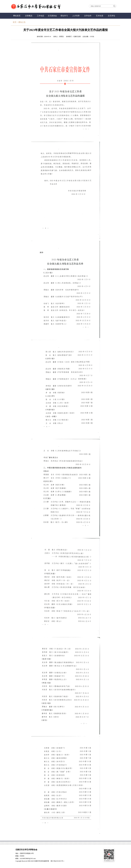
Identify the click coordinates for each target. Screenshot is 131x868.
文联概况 (29, 16)
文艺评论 (111, 16)
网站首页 (17, 16)
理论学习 (64, 16)
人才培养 (76, 16)
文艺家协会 (52, 16)
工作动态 (40, 16)
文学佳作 (88, 16)
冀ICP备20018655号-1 (57, 861)
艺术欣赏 (100, 16)
